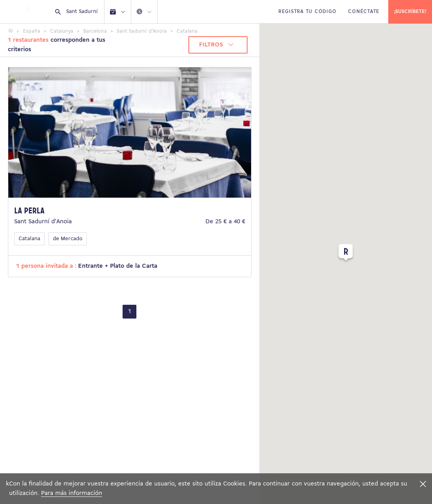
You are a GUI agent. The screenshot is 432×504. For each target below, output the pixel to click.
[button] (346, 254)
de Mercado (68, 239)
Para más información (72, 493)
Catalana (29, 239)
